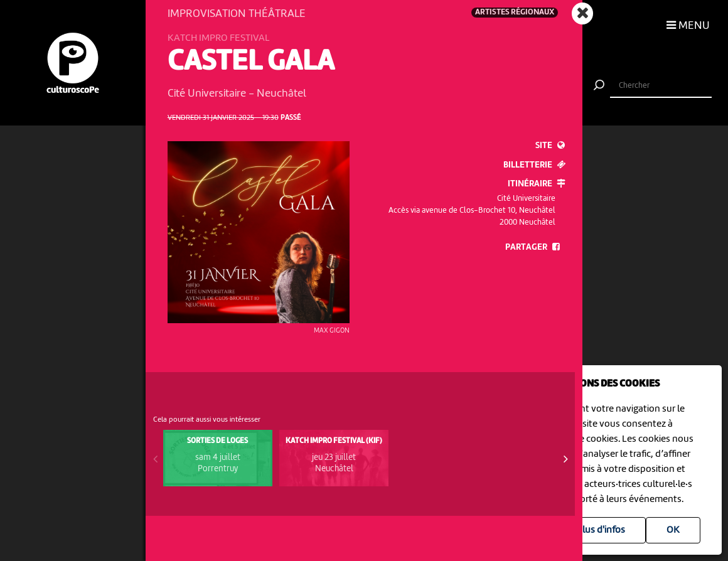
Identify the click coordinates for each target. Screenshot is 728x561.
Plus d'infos (601, 530)
